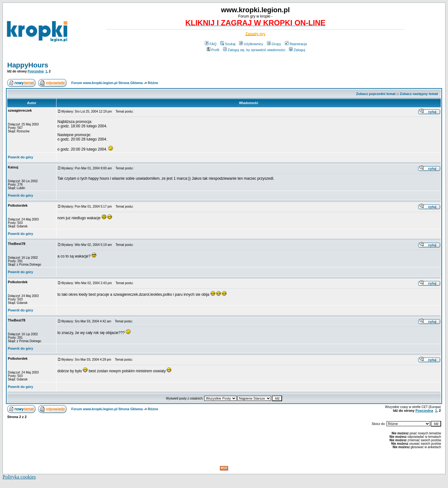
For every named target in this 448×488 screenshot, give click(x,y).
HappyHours (28, 65)
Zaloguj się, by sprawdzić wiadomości (254, 50)
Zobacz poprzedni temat (376, 94)
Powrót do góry (21, 157)
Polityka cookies (19, 477)
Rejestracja (296, 44)
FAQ (211, 44)
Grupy (274, 44)
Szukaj (228, 44)
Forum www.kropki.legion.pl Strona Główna (107, 83)
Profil (213, 50)
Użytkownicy (251, 44)
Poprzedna (36, 71)
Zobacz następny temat (419, 94)
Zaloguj (297, 50)
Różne (153, 83)
